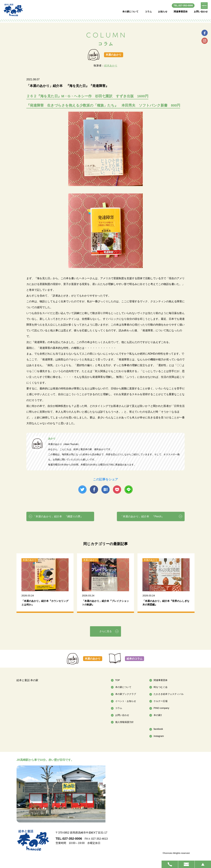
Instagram (159, 736)
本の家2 (158, 715)
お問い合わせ (201, 12)
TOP (118, 680)
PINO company (161, 708)
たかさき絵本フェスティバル (169, 694)
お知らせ (163, 12)
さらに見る (106, 631)
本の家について (130, 12)
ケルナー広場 (161, 701)
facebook (158, 729)
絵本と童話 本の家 (27, 680)
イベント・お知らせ (126, 701)
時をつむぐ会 (161, 687)
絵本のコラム (135, 659)
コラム (148, 12)
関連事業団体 (181, 12)
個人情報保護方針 (124, 722)
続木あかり (111, 66)
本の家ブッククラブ (126, 694)
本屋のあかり (93, 659)
